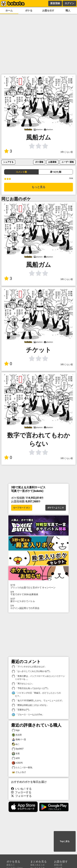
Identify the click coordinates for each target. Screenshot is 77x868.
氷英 (16, 754)
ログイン (69, 3)
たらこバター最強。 (23, 768)
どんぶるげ (19, 772)
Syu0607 (18, 749)
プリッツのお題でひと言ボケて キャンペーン (38, 586)
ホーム (9, 11)
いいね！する (21, 789)
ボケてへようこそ (56, 508)
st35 (16, 758)
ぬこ (16, 744)
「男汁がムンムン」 (23, 684)
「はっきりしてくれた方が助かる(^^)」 (32, 671)
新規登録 (55, 3)
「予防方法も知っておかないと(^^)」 (31, 688)
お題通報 (52, 162)
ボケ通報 (39, 162)
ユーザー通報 (68, 162)
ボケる (29, 11)
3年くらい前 (67, 152)
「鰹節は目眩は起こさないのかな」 (30, 705)
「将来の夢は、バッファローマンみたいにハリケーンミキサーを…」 (38, 677)
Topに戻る (65, 841)
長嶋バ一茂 (19, 740)
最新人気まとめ (37, 865)
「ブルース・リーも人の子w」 (28, 715)
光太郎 (17, 735)
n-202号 (17, 763)
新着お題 (58, 865)
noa (71, 178)
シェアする (8, 162)
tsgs (16, 730)
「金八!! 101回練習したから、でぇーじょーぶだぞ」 (38, 701)
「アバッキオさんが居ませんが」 (29, 667)
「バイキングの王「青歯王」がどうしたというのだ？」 (36, 694)
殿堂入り (11, 865)
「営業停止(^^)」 (21, 710)
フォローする (21, 792)
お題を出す (48, 11)
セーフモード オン (22, 508)
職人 (68, 11)
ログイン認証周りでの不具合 (38, 607)
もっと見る (38, 187)
